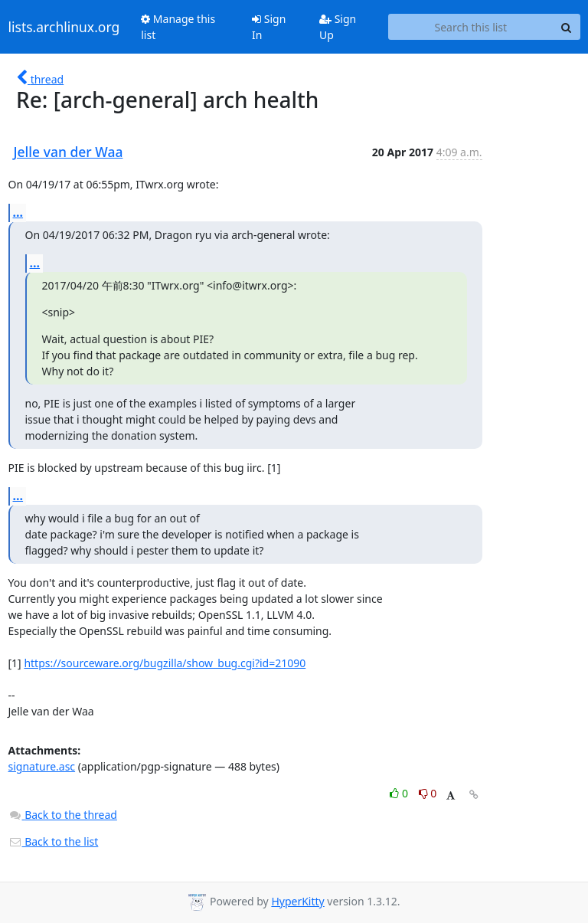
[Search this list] (470, 27)
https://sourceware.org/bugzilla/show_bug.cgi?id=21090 (165, 663)
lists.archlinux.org (64, 27)
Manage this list (178, 27)
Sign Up (338, 27)
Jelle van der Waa (69, 152)
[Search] (567, 27)
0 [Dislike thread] (428, 793)
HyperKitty (297, 901)
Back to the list (54, 841)
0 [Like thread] (400, 793)
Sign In (269, 27)
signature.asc (42, 766)
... (18, 212)
